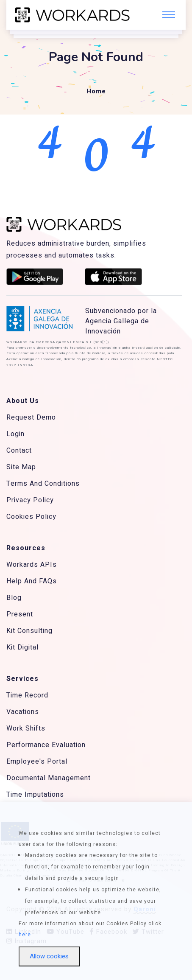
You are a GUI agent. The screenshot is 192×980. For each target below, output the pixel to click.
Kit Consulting (29, 631)
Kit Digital (22, 647)
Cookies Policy (31, 517)
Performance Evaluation (46, 745)
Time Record (27, 695)
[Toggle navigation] (169, 15)
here (25, 935)
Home (96, 91)
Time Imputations (35, 795)
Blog (14, 598)
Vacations (23, 712)
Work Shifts (26, 728)
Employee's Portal (37, 762)
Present (20, 614)
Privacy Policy (30, 500)
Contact (19, 451)
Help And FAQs (32, 581)
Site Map (21, 467)
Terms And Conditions (43, 484)
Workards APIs (32, 565)
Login (15, 434)
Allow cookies (49, 956)
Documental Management (49, 778)
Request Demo (31, 417)
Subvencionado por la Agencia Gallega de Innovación (121, 321)
